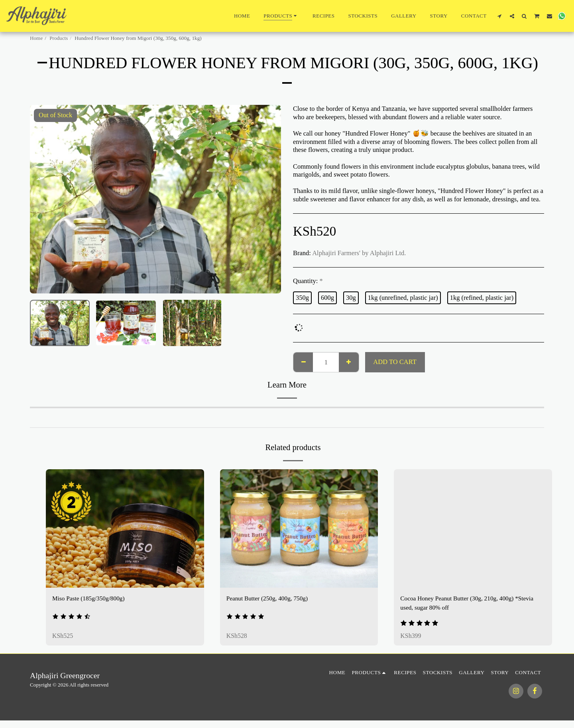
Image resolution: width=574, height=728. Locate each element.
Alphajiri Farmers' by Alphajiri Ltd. (359, 253)
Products (59, 38)
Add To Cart (395, 362)
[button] (500, 16)
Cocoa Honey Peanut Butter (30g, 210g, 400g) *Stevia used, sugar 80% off (472, 604)
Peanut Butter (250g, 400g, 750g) (270, 599)
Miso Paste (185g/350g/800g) (91, 599)
